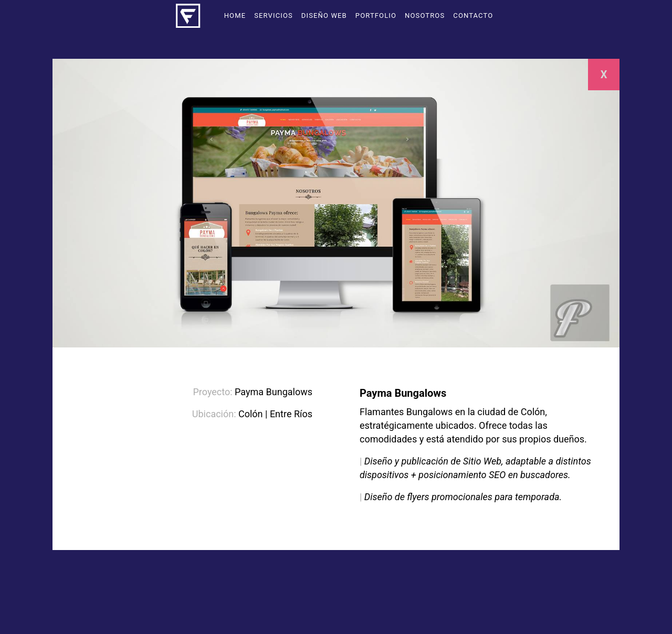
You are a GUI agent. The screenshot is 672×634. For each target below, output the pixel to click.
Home (235, 15)
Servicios (274, 15)
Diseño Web (324, 15)
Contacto (473, 15)
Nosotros (425, 15)
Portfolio (376, 15)
